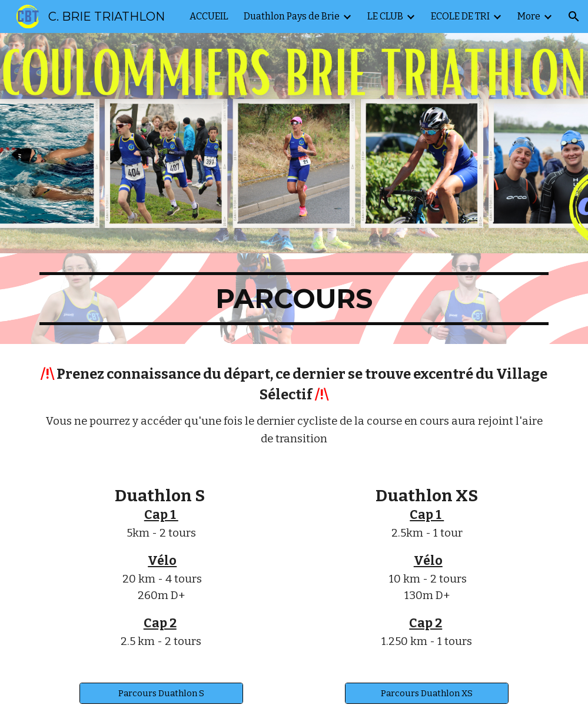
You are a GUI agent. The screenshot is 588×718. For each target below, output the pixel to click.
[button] (574, 16)
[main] (294, 299)
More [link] (529, 16)
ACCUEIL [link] (209, 16)
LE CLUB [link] (385, 16)
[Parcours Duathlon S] (161, 693)
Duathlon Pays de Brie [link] (292, 16)
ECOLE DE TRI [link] (460, 16)
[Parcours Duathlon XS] (427, 693)
